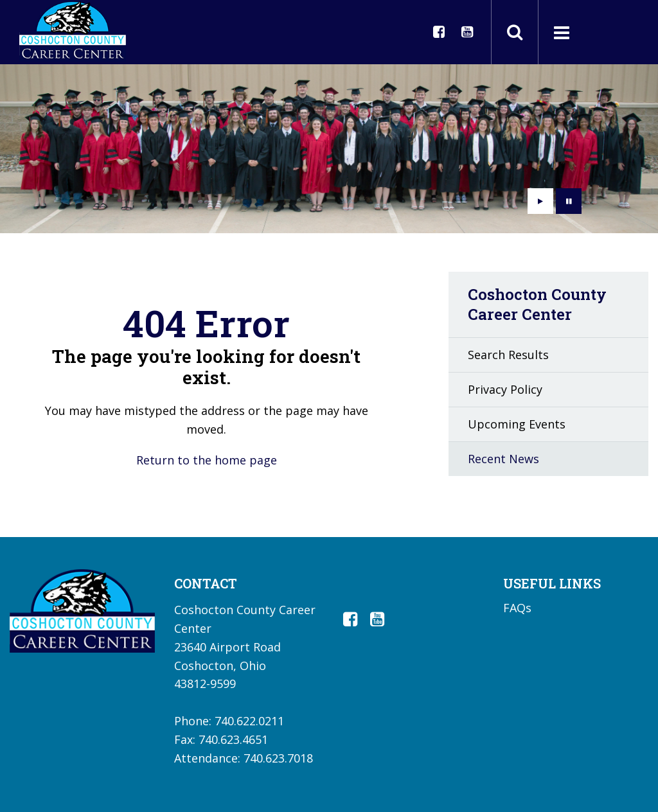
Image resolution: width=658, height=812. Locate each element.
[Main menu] (561, 32)
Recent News (503, 459)
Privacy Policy (505, 389)
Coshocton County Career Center (537, 304)
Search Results (508, 355)
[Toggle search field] (515, 32)
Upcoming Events (517, 424)
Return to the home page (207, 460)
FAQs (517, 608)
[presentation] (540, 201)
